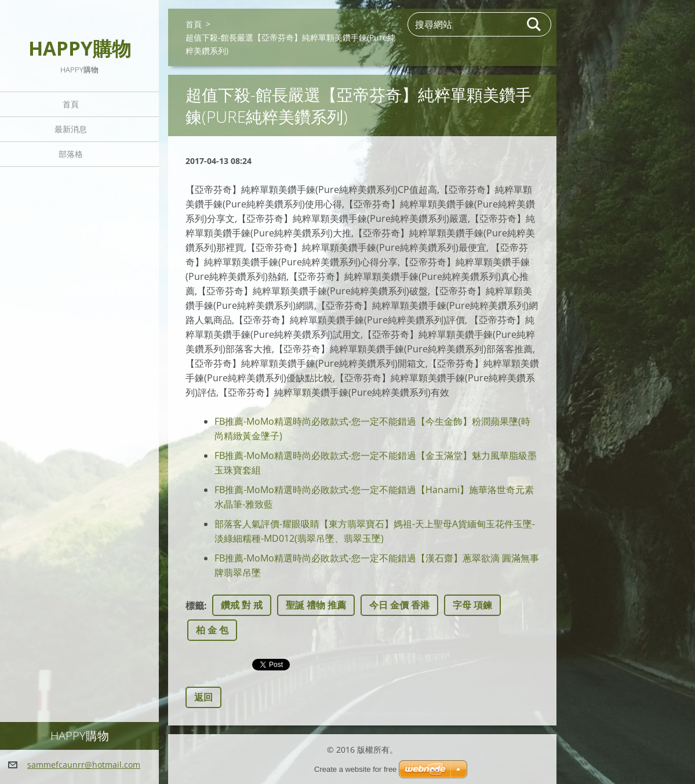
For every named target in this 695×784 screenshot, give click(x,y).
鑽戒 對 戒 (242, 605)
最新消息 (71, 129)
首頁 (71, 104)
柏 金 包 (212, 630)
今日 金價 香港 (399, 605)
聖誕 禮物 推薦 (316, 605)
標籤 (195, 606)
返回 (203, 697)
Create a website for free (355, 769)
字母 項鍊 (472, 605)
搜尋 (534, 24)
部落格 (71, 154)
